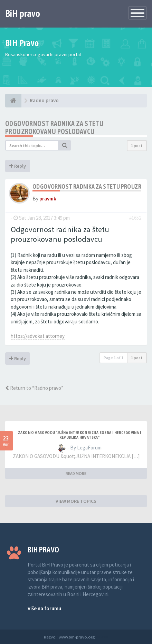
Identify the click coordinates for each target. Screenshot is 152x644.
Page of (113, 358)
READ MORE (76, 473)
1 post (137, 146)
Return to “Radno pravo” (34, 388)
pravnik (48, 199)
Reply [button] (18, 166)
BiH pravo (23, 13)
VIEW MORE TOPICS (76, 501)
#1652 (135, 218)
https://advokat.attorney (38, 336)
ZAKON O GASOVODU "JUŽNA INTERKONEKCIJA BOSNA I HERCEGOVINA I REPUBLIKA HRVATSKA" (79, 435)
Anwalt (102, 637)
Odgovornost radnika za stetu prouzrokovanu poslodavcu (54, 127)
